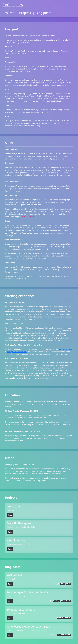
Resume (8, 13)
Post (10, 515)
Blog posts (43, 13)
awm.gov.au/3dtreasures (17, 352)
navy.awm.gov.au (66, 349)
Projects (25, 13)
